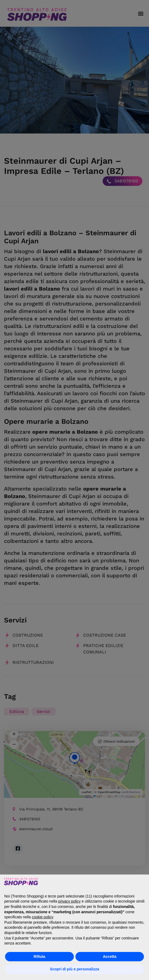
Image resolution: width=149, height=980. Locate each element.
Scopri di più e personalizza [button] (74, 969)
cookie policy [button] (43, 917)
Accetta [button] (110, 957)
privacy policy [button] (69, 901)
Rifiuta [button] (39, 957)
